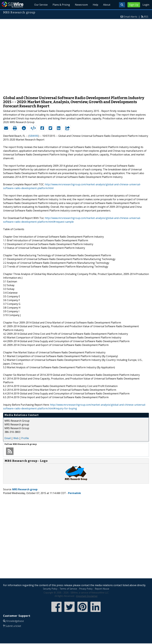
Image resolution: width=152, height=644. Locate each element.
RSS (146, 17)
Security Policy (50, 589)
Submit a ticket (13, 626)
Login (146, 5)
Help (95, 5)
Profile (25, 438)
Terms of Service (68, 589)
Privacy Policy (86, 589)
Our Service (41, 5)
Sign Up (134, 5)
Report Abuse (102, 589)
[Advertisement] (38, 56)
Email (8, 438)
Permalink (75, 493)
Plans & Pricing (61, 5)
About (107, 5)
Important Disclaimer (87, 596)
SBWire (12, 5)
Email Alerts (130, 17)
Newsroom (81, 5)
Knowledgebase (15, 621)
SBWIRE (34, 136)
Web (16, 438)
